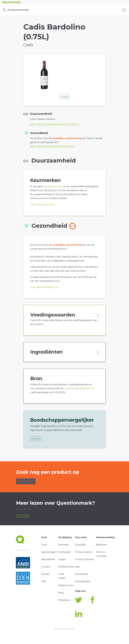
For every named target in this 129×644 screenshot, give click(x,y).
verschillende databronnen (79, 388)
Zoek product (26, 481)
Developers (82, 574)
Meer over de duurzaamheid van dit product (55, 124)
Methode (63, 545)
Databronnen (66, 585)
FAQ (44, 581)
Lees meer (23, 515)
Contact (46, 567)
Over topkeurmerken (42, 204)
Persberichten (66, 567)
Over (44, 545)
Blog (61, 593)
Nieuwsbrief (48, 559)
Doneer (46, 574)
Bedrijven (102, 545)
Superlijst (80, 545)
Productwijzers (84, 552)
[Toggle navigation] (124, 10)
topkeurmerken (53, 186)
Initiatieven (64, 600)
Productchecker (16, 10)
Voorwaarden (83, 581)
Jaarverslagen (49, 552)
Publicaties (64, 552)
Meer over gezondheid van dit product (52, 146)
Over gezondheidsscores (44, 287)
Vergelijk (65, 97)
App (77, 567)
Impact (62, 559)
